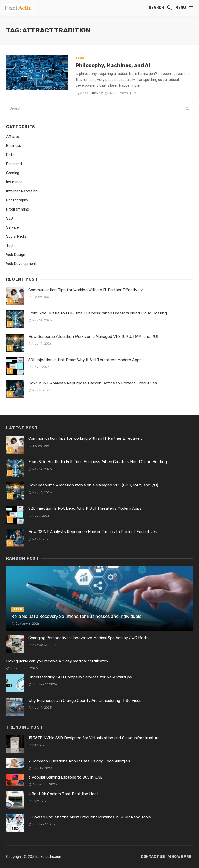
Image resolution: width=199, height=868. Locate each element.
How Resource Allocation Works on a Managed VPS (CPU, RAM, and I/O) (93, 337)
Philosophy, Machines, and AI (113, 65)
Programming (18, 209)
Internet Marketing (22, 191)
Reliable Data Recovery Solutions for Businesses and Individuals (76, 616)
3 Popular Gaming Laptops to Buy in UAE (65, 777)
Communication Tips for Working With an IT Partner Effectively (85, 290)
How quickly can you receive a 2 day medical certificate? (57, 661)
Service (13, 227)
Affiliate (13, 137)
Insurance (14, 182)
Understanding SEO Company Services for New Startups (80, 677)
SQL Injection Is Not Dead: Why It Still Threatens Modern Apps (85, 360)
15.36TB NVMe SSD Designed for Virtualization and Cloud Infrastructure (94, 738)
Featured (14, 164)
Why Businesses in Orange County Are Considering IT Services (85, 701)
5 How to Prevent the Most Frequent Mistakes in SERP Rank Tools (90, 817)
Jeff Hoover (92, 93)
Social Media (16, 237)
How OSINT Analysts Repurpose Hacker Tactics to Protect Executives (93, 383)
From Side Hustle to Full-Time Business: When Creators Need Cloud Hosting (98, 313)
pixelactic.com (50, 857)
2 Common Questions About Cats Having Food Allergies (79, 761)
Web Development (22, 264)
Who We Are (180, 857)
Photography (17, 200)
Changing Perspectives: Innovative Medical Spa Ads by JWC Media (88, 638)
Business (14, 146)
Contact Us (153, 857)
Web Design (16, 255)
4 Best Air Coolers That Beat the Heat (63, 794)
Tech (80, 58)
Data (10, 155)
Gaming (13, 173)
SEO (10, 218)
